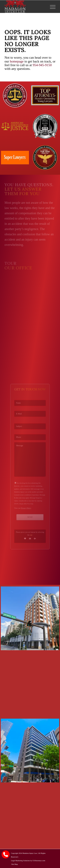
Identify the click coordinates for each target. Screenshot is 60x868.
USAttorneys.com (39, 861)
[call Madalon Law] (6, 854)
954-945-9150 (42, 65)
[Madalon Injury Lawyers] (25, 7)
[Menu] (51, 7)
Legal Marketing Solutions (20, 861)
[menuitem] (51, 7)
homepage (17, 61)
